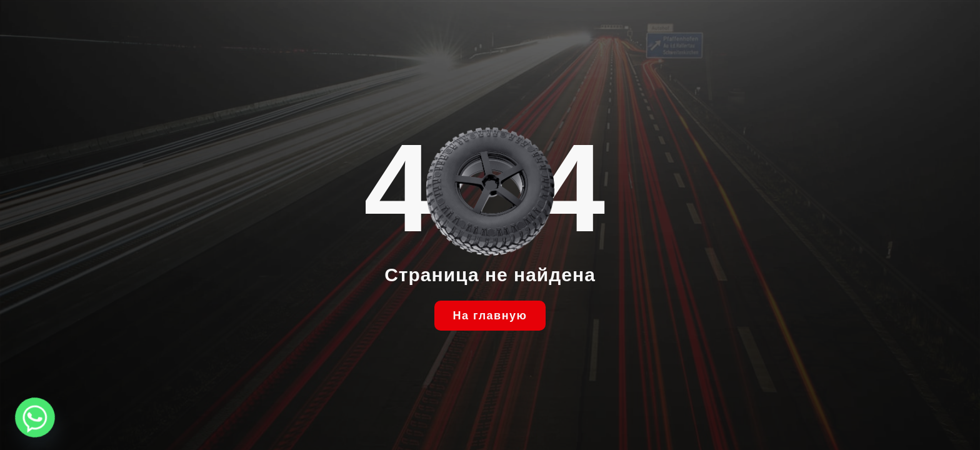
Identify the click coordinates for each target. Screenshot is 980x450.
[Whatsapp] (35, 417)
